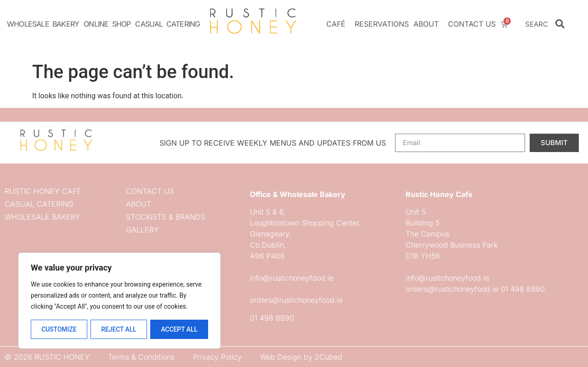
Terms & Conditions (141, 357)
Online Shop (107, 24)
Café (338, 24)
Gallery (142, 230)
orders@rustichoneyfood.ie (296, 300)
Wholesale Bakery (43, 24)
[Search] (560, 24)
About (428, 24)
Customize (59, 329)
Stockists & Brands (166, 217)
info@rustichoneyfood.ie (292, 278)
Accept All (179, 329)
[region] (119, 301)
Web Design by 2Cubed (301, 357)
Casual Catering (167, 24)
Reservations (382, 24)
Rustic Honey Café (43, 191)
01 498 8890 (272, 318)
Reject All (119, 329)
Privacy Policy (217, 357)
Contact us (472, 24)
